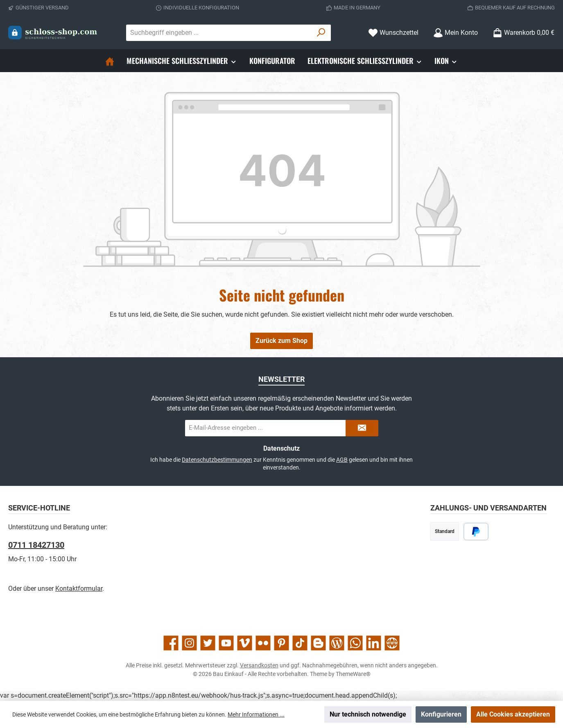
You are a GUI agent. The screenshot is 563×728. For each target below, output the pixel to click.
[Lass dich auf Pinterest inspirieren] (281, 643)
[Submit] (362, 428)
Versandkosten (259, 665)
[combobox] (219, 33)
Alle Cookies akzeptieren (513, 714)
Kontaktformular (79, 589)
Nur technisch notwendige (368, 714)
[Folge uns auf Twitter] (208, 643)
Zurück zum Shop (281, 341)
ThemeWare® (353, 674)
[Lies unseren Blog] (337, 643)
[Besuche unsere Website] (392, 643)
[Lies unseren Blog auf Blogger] (318, 643)
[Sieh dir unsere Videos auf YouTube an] (226, 643)
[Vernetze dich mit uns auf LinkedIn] (374, 643)
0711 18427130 (36, 545)
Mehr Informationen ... (256, 714)
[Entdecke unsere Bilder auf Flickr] (263, 643)
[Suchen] (321, 33)
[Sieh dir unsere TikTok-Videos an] (300, 643)
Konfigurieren (441, 714)
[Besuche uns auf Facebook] (171, 643)
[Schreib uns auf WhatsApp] (355, 643)
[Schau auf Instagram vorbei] (189, 643)
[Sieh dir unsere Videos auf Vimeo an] (245, 643)
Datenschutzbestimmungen (217, 460)
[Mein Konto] (456, 33)
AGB (342, 460)
